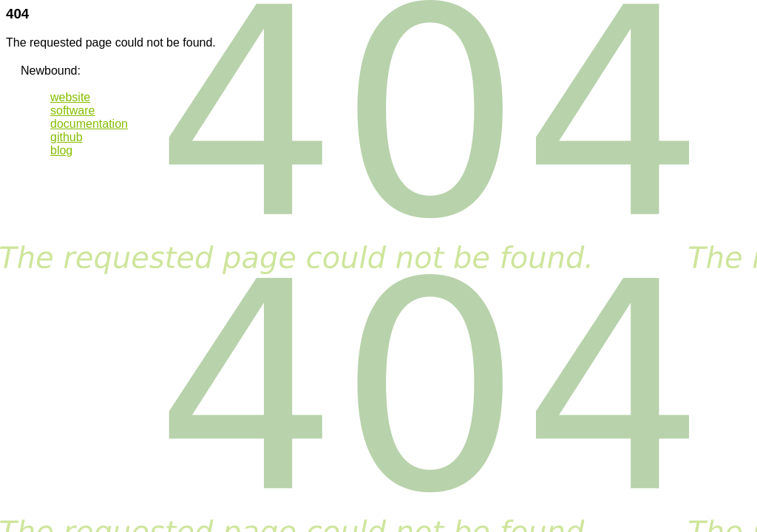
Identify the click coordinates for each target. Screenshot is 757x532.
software (72, 110)
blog (61, 150)
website (70, 97)
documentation (89, 124)
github (67, 137)
